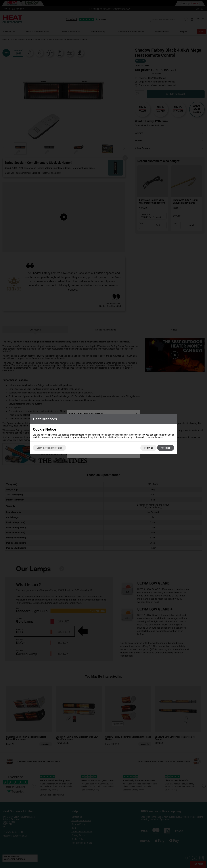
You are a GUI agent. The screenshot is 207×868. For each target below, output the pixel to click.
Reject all (148, 448)
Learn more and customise (49, 448)
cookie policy (138, 435)
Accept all (166, 448)
